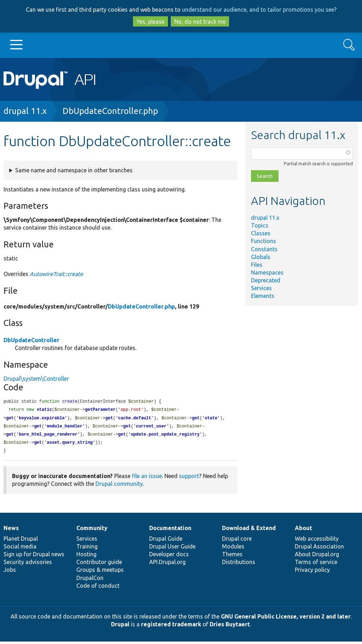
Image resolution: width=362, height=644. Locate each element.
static (44, 410)
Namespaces (267, 272)
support (189, 478)
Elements (263, 296)
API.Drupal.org (167, 564)
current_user (151, 428)
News (11, 530)
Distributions (239, 564)
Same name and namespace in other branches (74, 170)
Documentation (170, 530)
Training (87, 549)
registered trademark (171, 627)
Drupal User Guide (172, 549)
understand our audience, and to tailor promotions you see (258, 10)
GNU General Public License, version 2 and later (286, 619)
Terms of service (316, 564)
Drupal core (237, 541)
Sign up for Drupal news (34, 557)
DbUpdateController (31, 340)
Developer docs (169, 557)
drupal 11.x (25, 111)
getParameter (100, 410)
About (303, 530)
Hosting (86, 557)
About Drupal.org (317, 557)
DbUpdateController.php (110, 111)
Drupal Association (319, 549)
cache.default (135, 419)
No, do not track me (200, 22)
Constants (264, 249)
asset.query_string (70, 445)
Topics (260, 225)
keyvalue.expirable (42, 419)
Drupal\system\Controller (36, 379)
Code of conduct (98, 588)
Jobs (10, 572)
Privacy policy (312, 572)
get (10, 419)
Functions (264, 241)
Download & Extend (249, 530)
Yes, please (150, 22)
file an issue (147, 478)
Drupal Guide (166, 541)
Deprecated (266, 280)
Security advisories (28, 564)
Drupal (120, 627)
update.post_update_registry (165, 436)
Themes (232, 557)
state (211, 419)
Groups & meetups (100, 572)
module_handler (65, 428)
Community (92, 530)
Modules (233, 549)
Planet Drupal (21, 541)
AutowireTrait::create (56, 274)
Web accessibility (317, 541)
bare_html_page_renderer (48, 436)
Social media (20, 549)
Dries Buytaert (230, 627)
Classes (261, 233)
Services (261, 288)
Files (257, 265)
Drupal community (119, 486)
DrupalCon (90, 580)
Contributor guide (99, 564)
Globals (261, 257)
